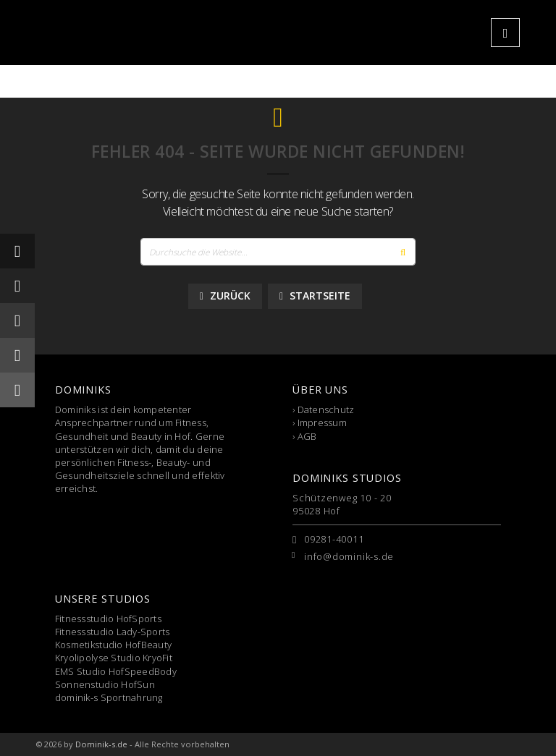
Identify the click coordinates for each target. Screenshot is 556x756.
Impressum (322, 422)
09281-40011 (334, 539)
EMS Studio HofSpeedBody (116, 671)
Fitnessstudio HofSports (108, 619)
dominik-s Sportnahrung (109, 697)
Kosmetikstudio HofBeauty (113, 645)
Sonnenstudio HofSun (105, 684)
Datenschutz (326, 409)
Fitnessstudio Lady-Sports (113, 632)
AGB (307, 436)
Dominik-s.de (101, 744)
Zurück (225, 296)
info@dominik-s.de (349, 556)
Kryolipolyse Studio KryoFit (114, 658)
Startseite (315, 296)
